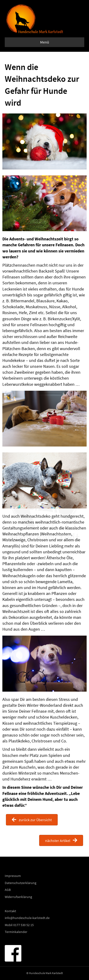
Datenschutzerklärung (21, 883)
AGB (8, 890)
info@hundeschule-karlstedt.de (27, 918)
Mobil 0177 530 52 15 (19, 925)
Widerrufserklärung (18, 897)
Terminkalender (16, 932)
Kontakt (10, 911)
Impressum (13, 876)
